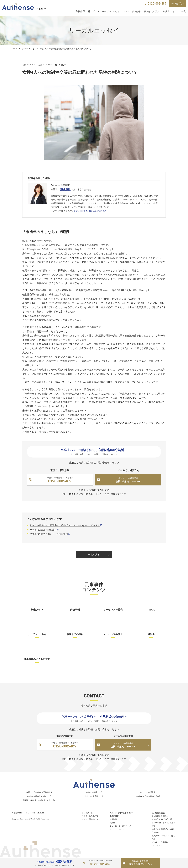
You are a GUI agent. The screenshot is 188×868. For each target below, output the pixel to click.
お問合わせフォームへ (140, 863)
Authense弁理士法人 (149, 791)
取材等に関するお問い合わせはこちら (91, 211)
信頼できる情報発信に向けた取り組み (163, 831)
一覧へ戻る (100, 555)
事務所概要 (115, 815)
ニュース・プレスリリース (121, 825)
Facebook (31, 812)
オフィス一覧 (88, 812)
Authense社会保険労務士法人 (39, 795)
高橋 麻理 (66, 189)
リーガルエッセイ (111, 11)
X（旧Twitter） (18, 812)
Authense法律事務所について (122, 812)
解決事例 (137, 11)
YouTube (42, 812)
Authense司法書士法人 (94, 795)
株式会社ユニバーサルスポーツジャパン (39, 799)
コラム (126, 11)
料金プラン (93, 11)
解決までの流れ (152, 11)
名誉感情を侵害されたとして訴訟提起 (50, 534)
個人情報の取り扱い (160, 815)
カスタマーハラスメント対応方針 (163, 837)
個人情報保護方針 (159, 812)
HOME (15, 49)
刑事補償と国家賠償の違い (44, 530)
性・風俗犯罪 (61, 65)
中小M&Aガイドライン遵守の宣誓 (163, 824)
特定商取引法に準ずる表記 (163, 819)
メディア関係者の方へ (92, 819)
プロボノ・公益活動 (160, 842)
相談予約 (177, 4)
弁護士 (166, 11)
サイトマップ (157, 846)
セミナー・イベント (118, 829)
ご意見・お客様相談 (91, 815)
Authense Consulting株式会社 (149, 795)
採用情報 (114, 819)
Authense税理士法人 (94, 791)
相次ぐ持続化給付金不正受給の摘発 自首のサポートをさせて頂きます (67, 526)
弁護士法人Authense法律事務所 (39, 791)
